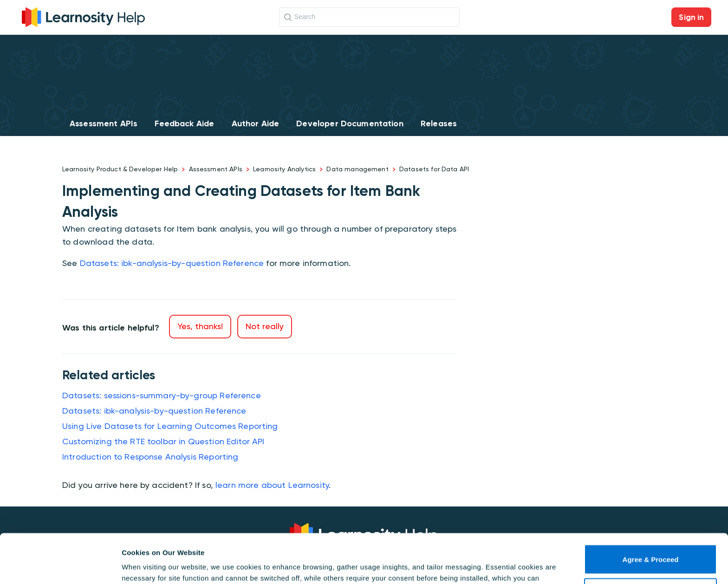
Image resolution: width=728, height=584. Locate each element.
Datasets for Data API (434, 169)
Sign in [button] (691, 17)
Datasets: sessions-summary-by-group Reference (162, 395)
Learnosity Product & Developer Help (120, 169)
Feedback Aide (184, 123)
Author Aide (256, 123)
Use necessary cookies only (650, 544)
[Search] (369, 17)
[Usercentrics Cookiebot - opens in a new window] (60, 566)
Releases (439, 123)
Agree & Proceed (651, 510)
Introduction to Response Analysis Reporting (150, 457)
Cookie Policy (509, 540)
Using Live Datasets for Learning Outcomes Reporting (170, 426)
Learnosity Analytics (284, 169)
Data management (357, 169)
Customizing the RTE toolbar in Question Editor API (163, 441)
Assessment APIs (104, 123)
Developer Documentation (350, 123)
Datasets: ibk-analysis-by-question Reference (172, 263)
